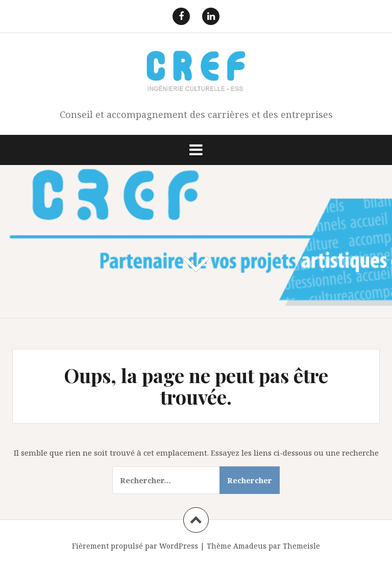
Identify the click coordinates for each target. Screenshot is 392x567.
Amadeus (250, 546)
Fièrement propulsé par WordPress (135, 546)
